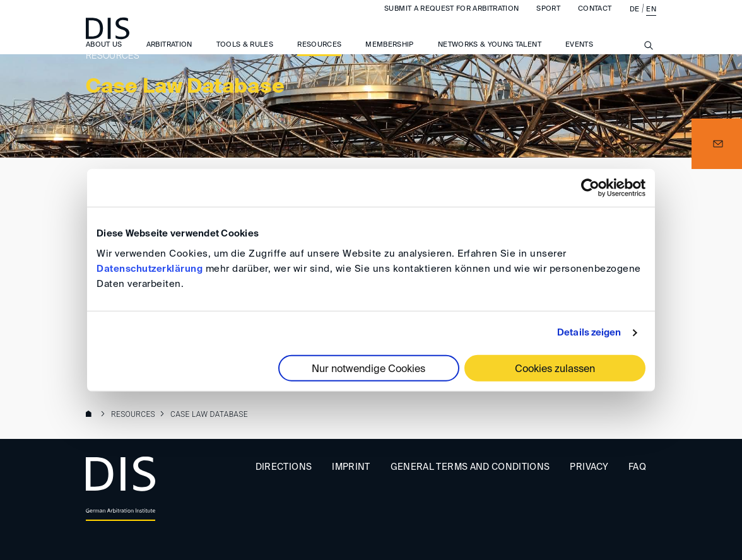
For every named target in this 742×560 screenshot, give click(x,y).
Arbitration (169, 57)
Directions (284, 467)
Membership (390, 57)
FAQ (637, 467)
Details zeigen (589, 333)
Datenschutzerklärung (150, 268)
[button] (717, 144)
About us (104, 57)
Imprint (351, 467)
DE (635, 22)
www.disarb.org (91, 415)
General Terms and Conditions (470, 467)
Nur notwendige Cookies (368, 369)
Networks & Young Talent (490, 57)
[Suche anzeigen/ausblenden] (649, 65)
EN (651, 22)
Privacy (589, 467)
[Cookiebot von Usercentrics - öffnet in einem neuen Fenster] (590, 188)
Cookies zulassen (555, 369)
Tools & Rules (245, 57)
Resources (319, 57)
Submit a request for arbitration (451, 21)
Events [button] (579, 57)
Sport (548, 21)
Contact (595, 21)
